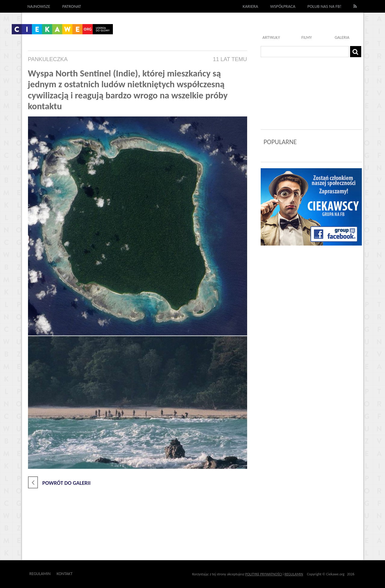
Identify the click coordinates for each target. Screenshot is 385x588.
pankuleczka (48, 59)
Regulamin (40, 574)
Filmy (307, 37)
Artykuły (271, 37)
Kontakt (65, 574)
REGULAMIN (294, 574)
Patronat (72, 6)
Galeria (342, 37)
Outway (86, 574)
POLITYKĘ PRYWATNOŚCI (264, 574)
